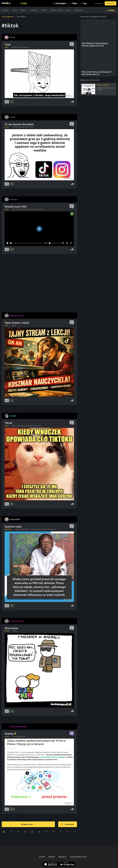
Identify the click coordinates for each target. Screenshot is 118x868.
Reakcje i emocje (57, 10)
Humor (15, 10)
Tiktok (8, 423)
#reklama (18, 529)
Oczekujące (61, 3)
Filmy (75, 3)
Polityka (44, 10)
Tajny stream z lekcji (17, 323)
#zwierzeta (24, 426)
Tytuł (8, 44)
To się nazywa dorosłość (19, 124)
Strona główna (8, 17)
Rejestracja (111, 3)
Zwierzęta (5, 10)
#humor (15, 426)
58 (39, 832)
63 (4, 832)
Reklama (52, 857)
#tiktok (21, 47)
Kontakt (42, 857)
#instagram (19, 209)
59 (32, 832)
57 (46, 832)
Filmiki (7, 209)
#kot (19, 426)
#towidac (26, 47)
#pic (27, 127)
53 (75, 832)
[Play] (8, 243)
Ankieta (10, 734)
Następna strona (28, 824)
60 (25, 832)
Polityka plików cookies (78, 857)
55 (61, 832)
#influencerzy (39, 209)
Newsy (68, 10)
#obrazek (15, 127)
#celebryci (26, 209)
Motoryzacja (79, 10)
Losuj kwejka (68, 824)
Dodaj (24, 3)
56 (53, 832)
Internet (7, 736)
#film (14, 209)
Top (85, 3)
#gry (20, 127)
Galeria (23, 10)
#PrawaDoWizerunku (49, 529)
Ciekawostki (34, 10)
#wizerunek (34, 529)
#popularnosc (26, 529)
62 (11, 832)
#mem (24, 127)
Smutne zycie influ (16, 207)
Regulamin (63, 857)
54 (68, 832)
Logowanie (99, 3)
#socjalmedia (17, 736)
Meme (6, 47)
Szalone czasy (13, 527)
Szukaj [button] (112, 10)
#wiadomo (15, 47)
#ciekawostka (32, 426)
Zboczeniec (12, 628)
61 (18, 832)
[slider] (27, 243)
